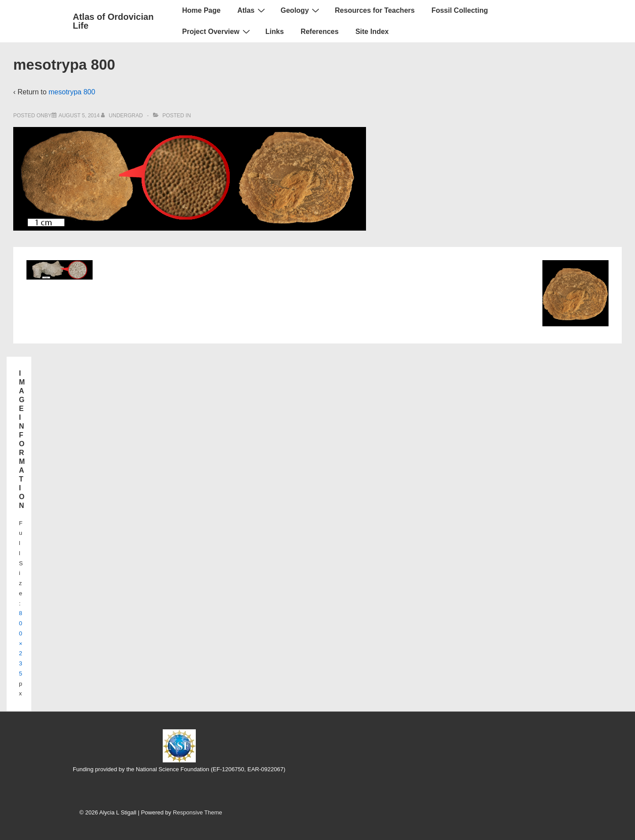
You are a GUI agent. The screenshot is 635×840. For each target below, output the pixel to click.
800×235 (21, 643)
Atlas (252, 10)
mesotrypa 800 (72, 92)
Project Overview (217, 31)
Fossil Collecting (459, 10)
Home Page (201, 10)
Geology (301, 10)
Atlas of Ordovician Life (113, 21)
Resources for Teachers (375, 10)
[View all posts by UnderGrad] (123, 116)
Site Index (372, 32)
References (320, 32)
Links (275, 32)
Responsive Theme (198, 812)
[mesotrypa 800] (79, 116)
